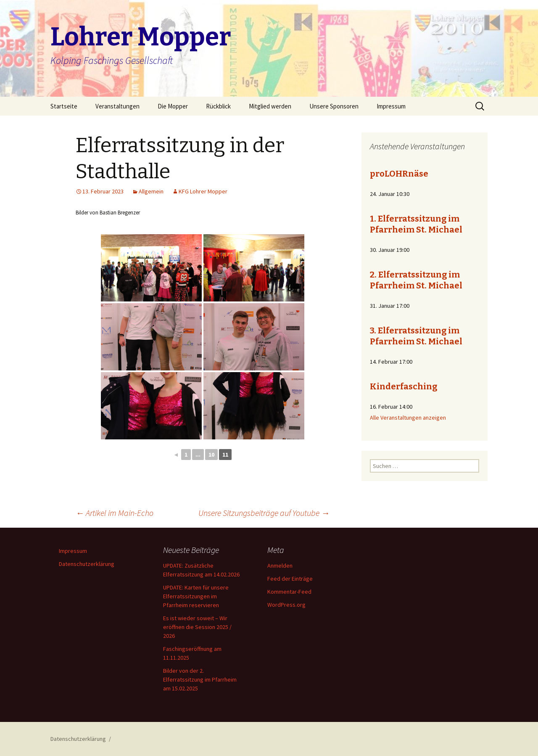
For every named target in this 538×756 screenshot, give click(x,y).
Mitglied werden (270, 106)
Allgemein (151, 191)
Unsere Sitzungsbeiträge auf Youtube (264, 513)
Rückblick (218, 106)
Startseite (64, 106)
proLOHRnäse (399, 174)
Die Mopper (173, 106)
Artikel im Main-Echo (115, 513)
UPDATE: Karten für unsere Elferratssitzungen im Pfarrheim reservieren (196, 596)
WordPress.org (286, 605)
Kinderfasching (403, 386)
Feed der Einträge (290, 579)
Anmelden (280, 566)
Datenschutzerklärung (87, 564)
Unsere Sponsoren (334, 106)
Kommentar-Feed (289, 592)
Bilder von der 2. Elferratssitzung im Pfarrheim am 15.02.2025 (200, 679)
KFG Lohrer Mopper (203, 191)
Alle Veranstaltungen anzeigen (408, 418)
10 (211, 455)
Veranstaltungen (117, 106)
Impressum (391, 106)
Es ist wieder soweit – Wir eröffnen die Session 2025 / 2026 (197, 627)
